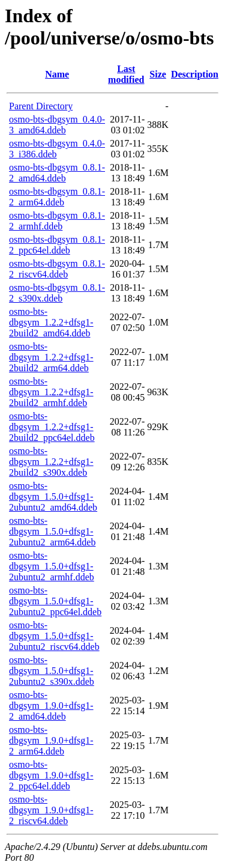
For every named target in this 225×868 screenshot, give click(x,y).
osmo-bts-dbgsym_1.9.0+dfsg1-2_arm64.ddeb (51, 740)
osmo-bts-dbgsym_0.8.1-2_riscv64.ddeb (57, 269)
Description (195, 74)
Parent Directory (41, 106)
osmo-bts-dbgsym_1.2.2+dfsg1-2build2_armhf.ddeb (51, 392)
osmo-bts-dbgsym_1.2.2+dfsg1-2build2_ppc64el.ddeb (52, 427)
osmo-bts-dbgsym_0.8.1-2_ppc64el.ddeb (57, 245)
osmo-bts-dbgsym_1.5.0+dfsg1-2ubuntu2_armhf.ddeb (52, 566)
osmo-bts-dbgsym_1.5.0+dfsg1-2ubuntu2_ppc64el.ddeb (55, 601)
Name (57, 74)
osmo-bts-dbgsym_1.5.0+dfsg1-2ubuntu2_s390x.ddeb (52, 671)
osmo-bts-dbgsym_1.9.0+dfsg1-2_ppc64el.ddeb (51, 775)
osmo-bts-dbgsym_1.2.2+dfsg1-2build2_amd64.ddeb (51, 322)
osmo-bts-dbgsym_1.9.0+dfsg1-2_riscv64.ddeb (51, 810)
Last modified (126, 74)
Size (158, 74)
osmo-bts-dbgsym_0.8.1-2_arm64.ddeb (57, 197)
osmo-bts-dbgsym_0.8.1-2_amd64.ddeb (57, 173)
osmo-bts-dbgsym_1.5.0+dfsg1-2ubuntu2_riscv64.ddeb (54, 636)
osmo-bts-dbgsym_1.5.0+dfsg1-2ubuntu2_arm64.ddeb (52, 531)
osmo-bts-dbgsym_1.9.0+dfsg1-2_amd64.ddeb (51, 706)
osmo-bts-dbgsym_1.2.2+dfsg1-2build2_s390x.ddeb (51, 462)
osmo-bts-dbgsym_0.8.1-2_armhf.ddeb (57, 221)
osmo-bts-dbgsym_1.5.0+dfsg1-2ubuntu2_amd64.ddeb (53, 496)
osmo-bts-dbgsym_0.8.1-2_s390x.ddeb (57, 293)
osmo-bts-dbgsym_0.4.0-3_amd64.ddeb (57, 125)
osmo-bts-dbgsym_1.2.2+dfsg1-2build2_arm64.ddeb (51, 357)
